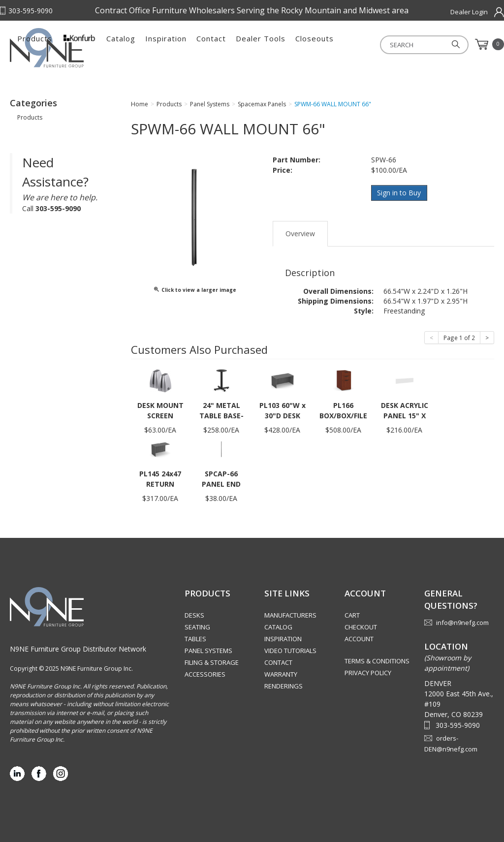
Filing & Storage (212, 662)
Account (359, 639)
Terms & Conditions (377, 661)
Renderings (283, 686)
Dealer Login (469, 12)
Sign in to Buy (399, 193)
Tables (195, 639)
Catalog (227, 44)
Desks (194, 615)
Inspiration (272, 44)
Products (141, 44)
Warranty (281, 674)
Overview (300, 233)
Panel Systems (208, 651)
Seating (197, 627)
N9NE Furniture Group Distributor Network (78, 648)
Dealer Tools (366, 44)
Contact (317, 44)
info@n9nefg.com (462, 622)
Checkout (361, 627)
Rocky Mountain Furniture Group (59, 48)
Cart (352, 615)
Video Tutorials (290, 651)
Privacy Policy (368, 673)
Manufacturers (290, 615)
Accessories (205, 674)
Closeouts (420, 44)
